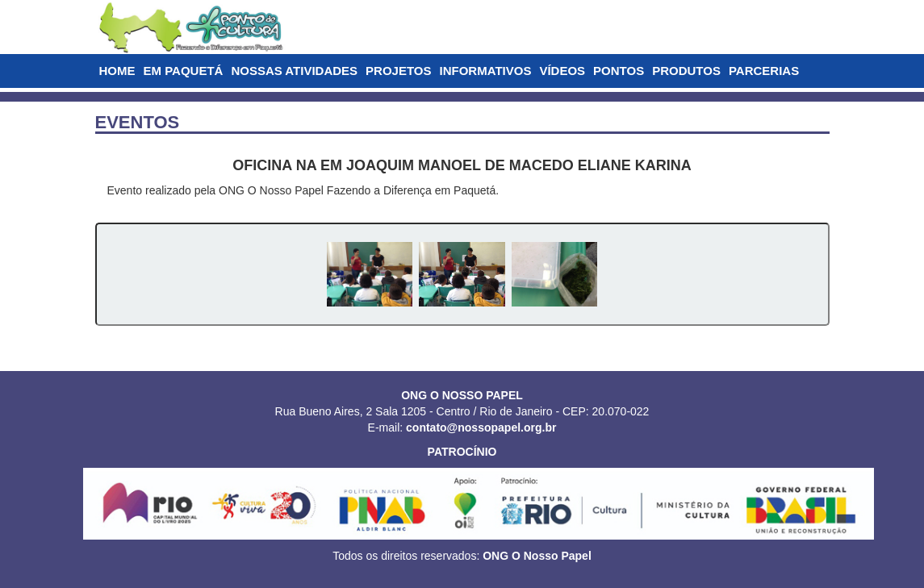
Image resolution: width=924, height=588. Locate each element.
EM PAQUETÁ (184, 71)
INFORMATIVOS (486, 71)
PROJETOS (398, 71)
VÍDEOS (562, 71)
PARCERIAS (764, 71)
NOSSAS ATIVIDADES (294, 71)
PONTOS (619, 71)
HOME (117, 71)
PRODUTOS (686, 71)
